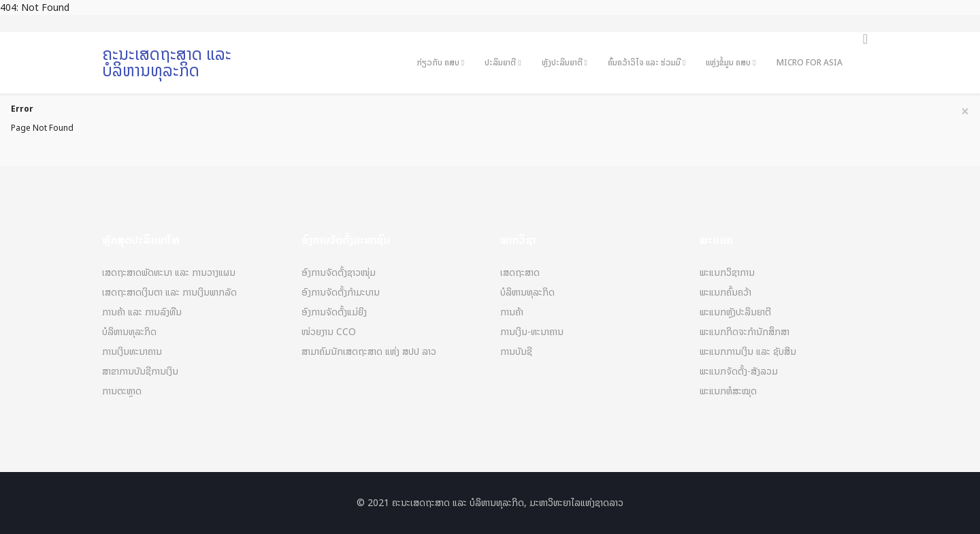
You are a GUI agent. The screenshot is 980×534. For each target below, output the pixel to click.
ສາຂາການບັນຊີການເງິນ (140, 372)
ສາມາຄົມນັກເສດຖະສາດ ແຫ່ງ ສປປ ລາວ (369, 352)
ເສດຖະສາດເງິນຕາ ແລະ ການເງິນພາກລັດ (169, 293)
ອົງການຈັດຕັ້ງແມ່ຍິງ (334, 312)
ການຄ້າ (512, 312)
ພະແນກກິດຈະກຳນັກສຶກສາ (745, 332)
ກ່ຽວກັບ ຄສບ (438, 63)
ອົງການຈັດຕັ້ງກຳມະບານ (341, 293)
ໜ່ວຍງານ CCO (329, 332)
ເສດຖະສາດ (520, 273)
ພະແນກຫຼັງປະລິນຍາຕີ (735, 312)
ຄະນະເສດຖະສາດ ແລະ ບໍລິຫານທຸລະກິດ (167, 62)
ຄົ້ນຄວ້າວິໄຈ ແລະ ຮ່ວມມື (644, 63)
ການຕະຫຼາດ (122, 391)
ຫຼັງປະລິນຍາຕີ (562, 63)
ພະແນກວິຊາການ (727, 273)
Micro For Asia (810, 63)
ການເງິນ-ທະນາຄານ (532, 332)
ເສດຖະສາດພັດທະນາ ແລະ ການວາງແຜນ (169, 273)
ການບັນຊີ (516, 352)
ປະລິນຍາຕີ (500, 63)
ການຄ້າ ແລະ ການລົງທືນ (142, 312)
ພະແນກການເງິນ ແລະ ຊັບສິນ (748, 352)
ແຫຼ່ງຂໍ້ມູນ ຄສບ (728, 63)
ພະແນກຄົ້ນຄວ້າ (725, 293)
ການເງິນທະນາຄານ (132, 352)
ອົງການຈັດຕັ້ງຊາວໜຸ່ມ (339, 273)
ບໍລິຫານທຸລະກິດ (129, 332)
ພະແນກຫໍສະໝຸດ (728, 391)
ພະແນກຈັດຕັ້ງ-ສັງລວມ (739, 372)
